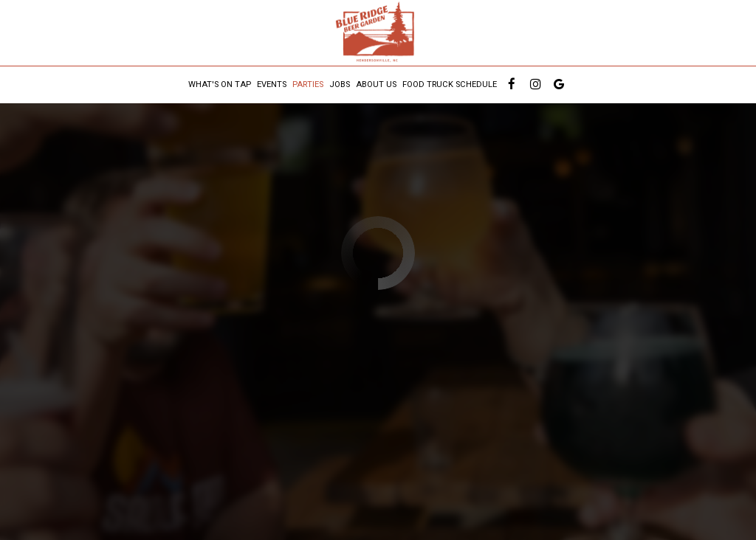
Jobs (340, 84)
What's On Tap (220, 84)
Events (272, 84)
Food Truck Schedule (450, 84)
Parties (308, 84)
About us (376, 84)
